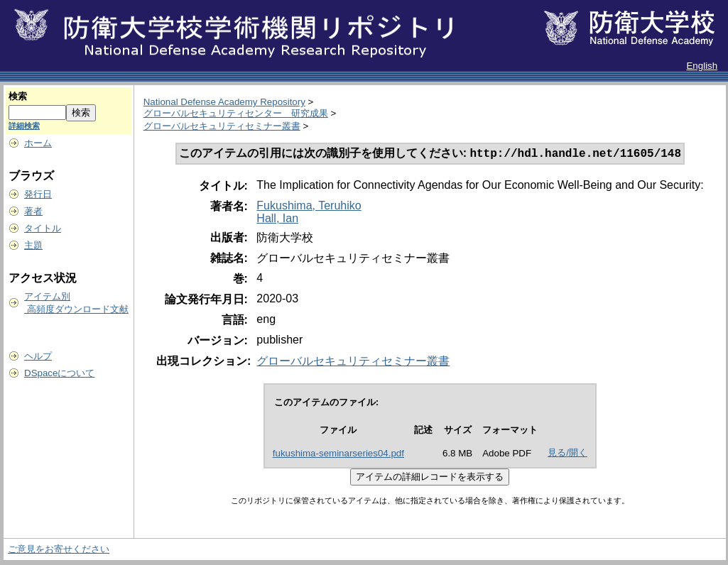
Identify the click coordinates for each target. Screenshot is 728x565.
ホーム (38, 143)
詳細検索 (24, 126)
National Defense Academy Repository (224, 102)
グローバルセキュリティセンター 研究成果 (236, 113)
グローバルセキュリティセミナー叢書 (222, 126)
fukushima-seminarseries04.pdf (338, 455)
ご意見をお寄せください (59, 550)
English (702, 66)
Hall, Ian (277, 220)
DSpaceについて (59, 373)
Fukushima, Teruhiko (309, 207)
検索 (18, 96)
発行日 (38, 194)
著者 (33, 211)
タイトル (43, 228)
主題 (33, 245)
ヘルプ (38, 356)
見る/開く (567, 454)
